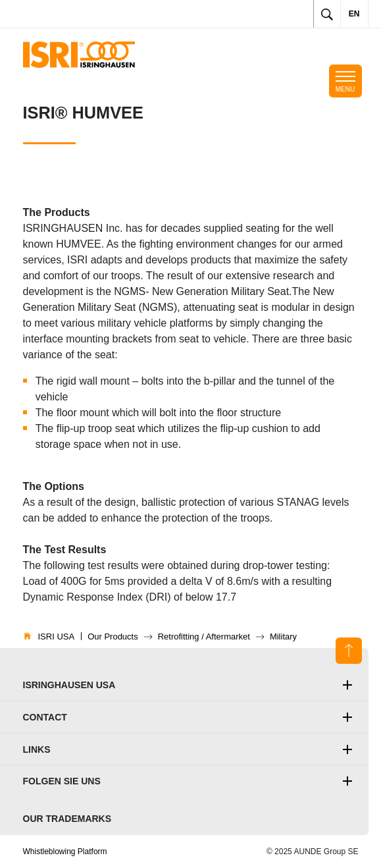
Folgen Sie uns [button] (62, 781)
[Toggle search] (327, 14)
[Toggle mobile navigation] (345, 81)
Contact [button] (45, 717)
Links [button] (37, 749)
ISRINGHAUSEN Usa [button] (69, 685)
